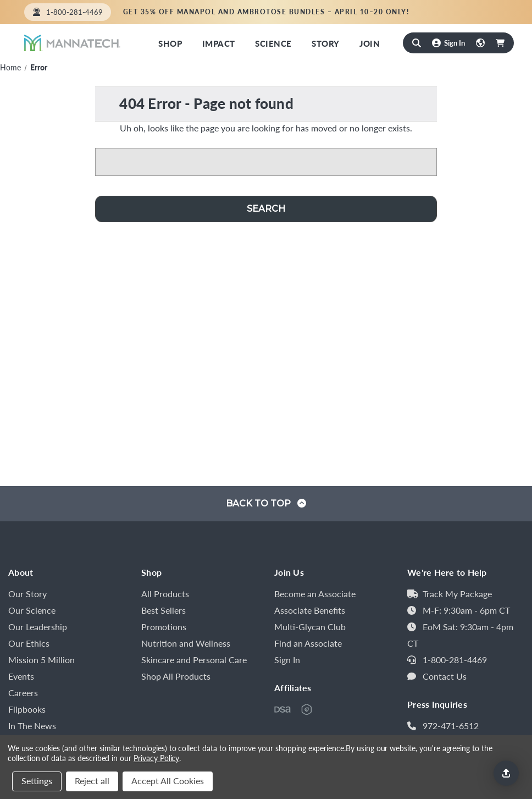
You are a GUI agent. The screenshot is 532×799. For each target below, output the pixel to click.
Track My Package (457, 594)
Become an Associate (315, 594)
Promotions (164, 627)
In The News (32, 726)
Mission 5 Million (41, 660)
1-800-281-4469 (455, 660)
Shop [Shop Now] (170, 43)
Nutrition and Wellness (186, 643)
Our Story (27, 594)
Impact (219, 43)
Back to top (266, 503)
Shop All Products (176, 676)
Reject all (92, 781)
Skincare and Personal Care (194, 660)
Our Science (32, 610)
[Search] (417, 43)
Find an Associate (467, 12)
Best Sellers (164, 610)
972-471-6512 (451, 726)
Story (325, 43)
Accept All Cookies (168, 781)
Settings (37, 781)
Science (273, 43)
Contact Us (445, 676)
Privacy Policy (156, 758)
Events (21, 676)
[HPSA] (307, 709)
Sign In (287, 660)
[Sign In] (448, 43)
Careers (23, 693)
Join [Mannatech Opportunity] (370, 43)
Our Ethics (29, 643)
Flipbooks (27, 709)
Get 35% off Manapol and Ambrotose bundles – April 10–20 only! (266, 12)
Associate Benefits (310, 610)
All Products (165, 594)
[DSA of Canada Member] (282, 709)
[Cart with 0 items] (500, 43)
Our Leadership (38, 627)
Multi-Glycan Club (310, 627)
